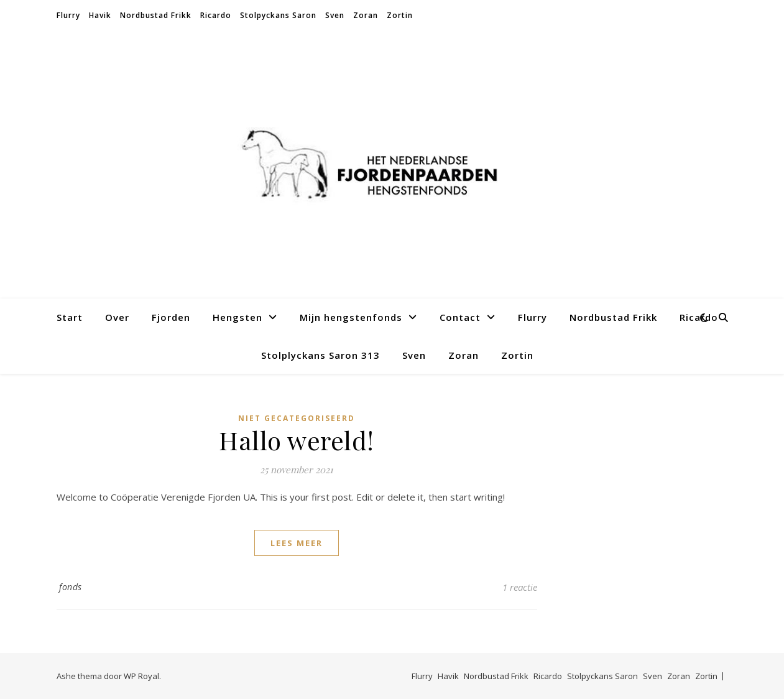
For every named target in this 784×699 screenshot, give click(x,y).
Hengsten (238, 317)
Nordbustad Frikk (156, 15)
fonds (71, 587)
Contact (460, 317)
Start (70, 317)
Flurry (68, 15)
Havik (100, 15)
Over (117, 317)
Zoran (366, 15)
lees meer (297, 543)
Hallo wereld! (297, 440)
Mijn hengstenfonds (351, 317)
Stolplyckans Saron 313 (321, 355)
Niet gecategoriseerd (297, 418)
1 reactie (520, 587)
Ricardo (216, 15)
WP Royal (141, 676)
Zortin (400, 15)
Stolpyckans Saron (278, 15)
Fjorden (171, 317)
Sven (335, 15)
